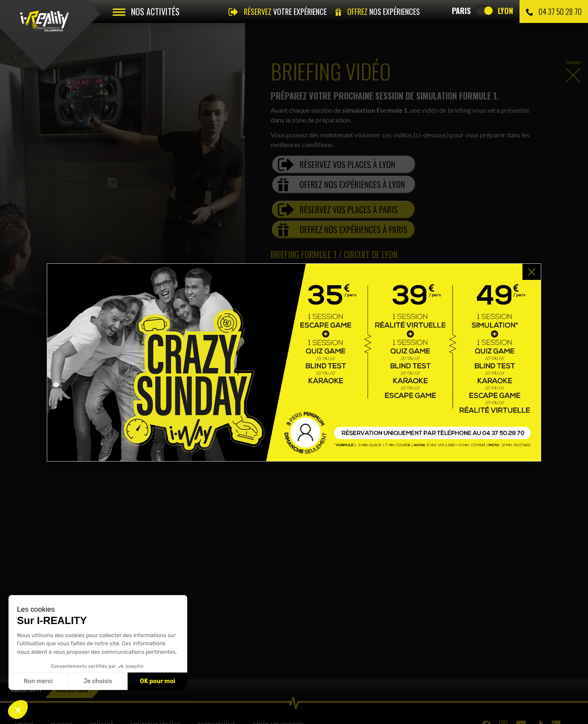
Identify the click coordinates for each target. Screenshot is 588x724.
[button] (18, 710)
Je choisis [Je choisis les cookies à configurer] (98, 681)
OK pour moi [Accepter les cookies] (158, 681)
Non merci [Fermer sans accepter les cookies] (38, 681)
